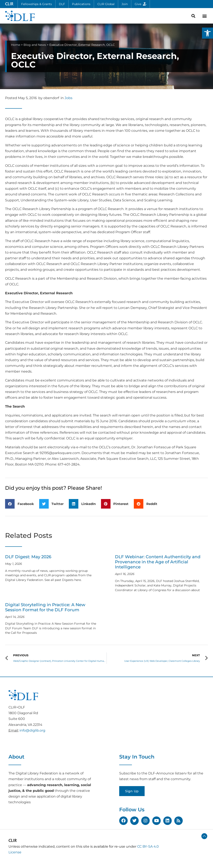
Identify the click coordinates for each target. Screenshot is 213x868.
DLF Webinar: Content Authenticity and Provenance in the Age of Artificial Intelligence (158, 562)
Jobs (68, 98)
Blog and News (35, 45)
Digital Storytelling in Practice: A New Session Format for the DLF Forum (45, 607)
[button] (207, 33)
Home (16, 45)
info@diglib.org (32, 730)
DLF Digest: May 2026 (28, 557)
